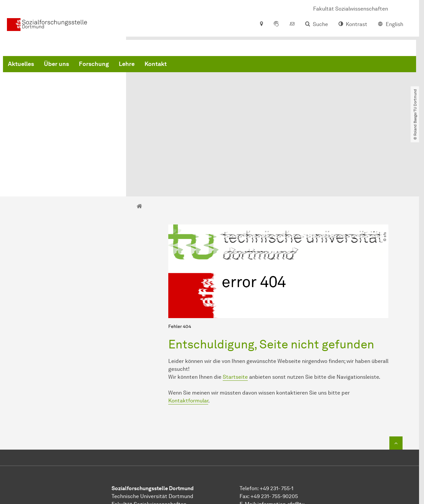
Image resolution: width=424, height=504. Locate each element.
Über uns (157, 66)
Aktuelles (121, 66)
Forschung (194, 66)
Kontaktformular (188, 334)
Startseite (235, 310)
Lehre (227, 66)
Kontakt (256, 66)
